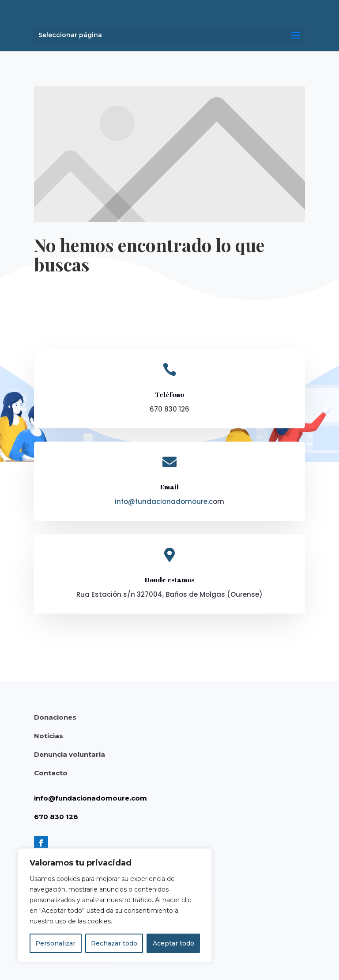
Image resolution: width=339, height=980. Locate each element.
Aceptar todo (173, 943)
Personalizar (55, 943)
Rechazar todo (114, 943)
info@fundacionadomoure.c (164, 501)
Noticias (49, 736)
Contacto (51, 773)
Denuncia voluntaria (70, 754)
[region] (115, 905)
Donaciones (55, 717)
